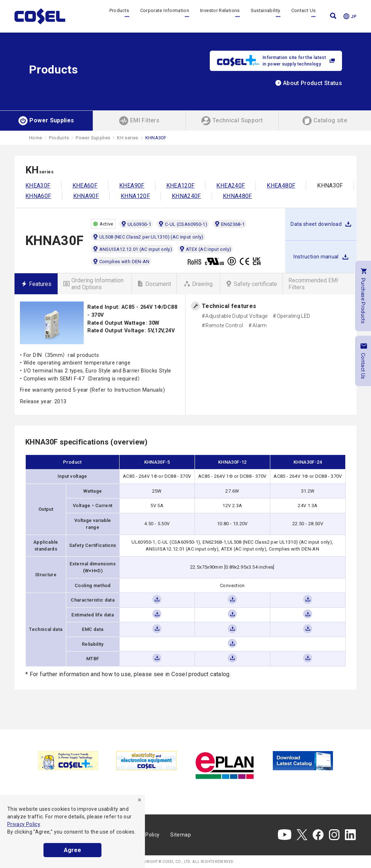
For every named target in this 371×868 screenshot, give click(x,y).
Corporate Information (165, 16)
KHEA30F (38, 186)
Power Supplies (93, 138)
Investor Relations (220, 16)
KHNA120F (135, 196)
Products (119, 16)
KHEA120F (181, 186)
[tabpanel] (68, 761)
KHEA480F (281, 186)
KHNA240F (186, 196)
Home (36, 138)
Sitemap (181, 835)
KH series (128, 138)
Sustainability (266, 16)
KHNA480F (237, 196)
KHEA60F (85, 186)
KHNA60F (38, 196)
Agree (72, 850)
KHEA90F (132, 186)
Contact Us (304, 16)
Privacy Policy (24, 824)
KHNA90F (86, 196)
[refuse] (139, 800)
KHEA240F (231, 186)
